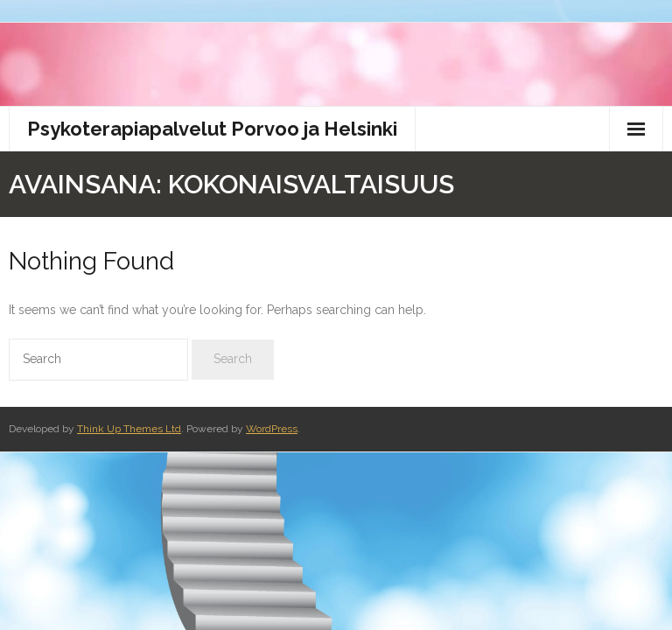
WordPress (272, 429)
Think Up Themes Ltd (129, 429)
